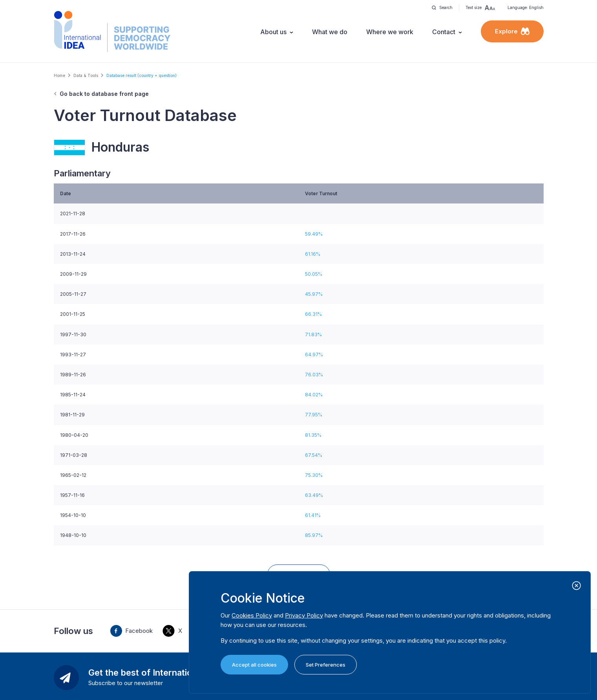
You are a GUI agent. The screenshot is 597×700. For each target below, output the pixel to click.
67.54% (314, 455)
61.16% (313, 254)
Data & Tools (86, 75)
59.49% (314, 234)
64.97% (314, 355)
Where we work (390, 32)
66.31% (313, 314)
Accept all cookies (254, 665)
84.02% (314, 395)
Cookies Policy (252, 615)
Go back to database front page (104, 94)
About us (273, 32)
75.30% (314, 475)
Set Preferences (326, 665)
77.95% (314, 415)
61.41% (313, 515)
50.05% (314, 274)
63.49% (314, 495)
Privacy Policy (304, 615)
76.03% (314, 375)
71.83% (313, 334)
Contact (444, 32)
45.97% (314, 294)
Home (59, 75)
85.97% (314, 535)
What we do (330, 32)
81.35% (313, 435)
